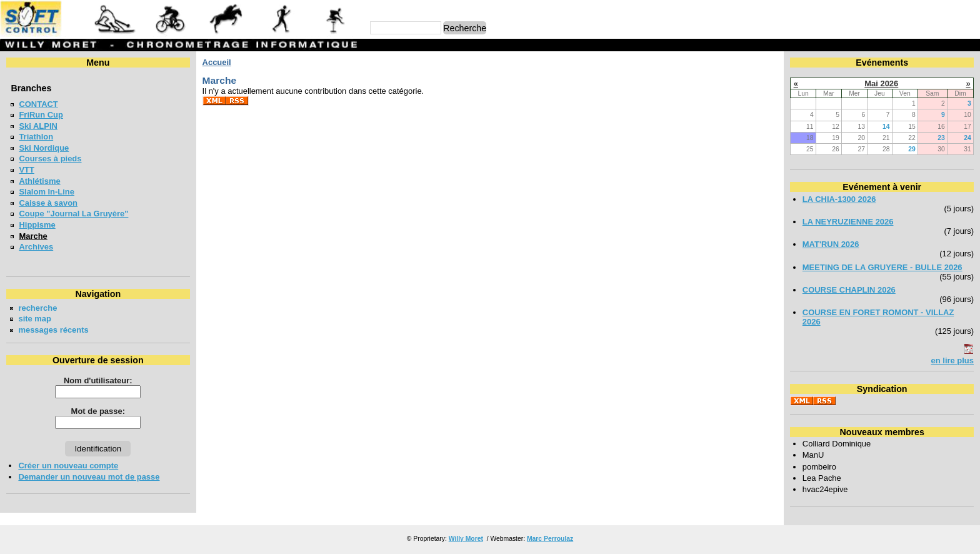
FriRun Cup (41, 115)
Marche (33, 236)
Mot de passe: (98, 411)
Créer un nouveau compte (68, 466)
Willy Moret (466, 539)
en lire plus (952, 360)
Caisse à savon (48, 203)
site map (35, 319)
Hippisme (37, 225)
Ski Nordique (44, 148)
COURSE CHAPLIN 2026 (849, 290)
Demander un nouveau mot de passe (89, 477)
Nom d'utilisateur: (98, 380)
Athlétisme (39, 181)
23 (941, 138)
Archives (36, 247)
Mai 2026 (881, 83)
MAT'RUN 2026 (831, 244)
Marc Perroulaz (550, 539)
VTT (26, 170)
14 (886, 127)
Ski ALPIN (38, 126)
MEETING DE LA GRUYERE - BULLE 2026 (882, 267)
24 (967, 138)
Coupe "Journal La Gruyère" (73, 214)
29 (912, 149)
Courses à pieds (50, 159)
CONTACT (38, 104)
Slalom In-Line (47, 192)
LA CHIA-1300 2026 (839, 199)
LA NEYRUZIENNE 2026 (848, 222)
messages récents (53, 330)
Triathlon (36, 137)
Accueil (217, 62)
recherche (37, 308)
